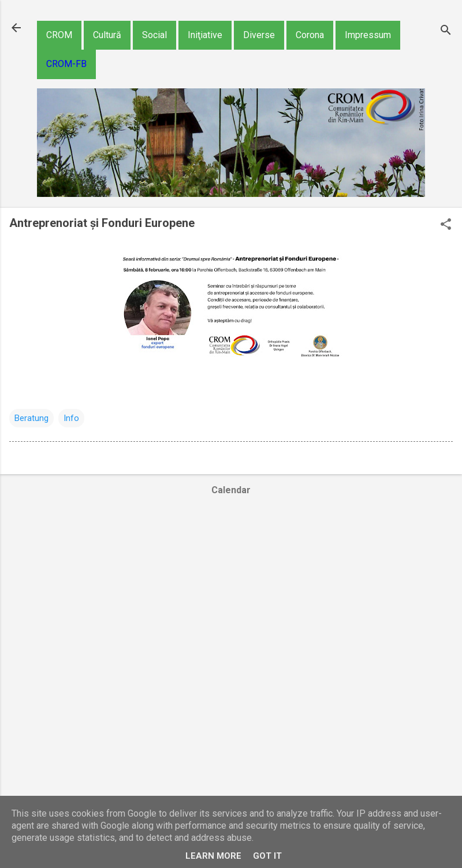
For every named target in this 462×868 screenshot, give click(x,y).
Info (71, 418)
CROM (59, 35)
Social (154, 35)
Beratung (31, 418)
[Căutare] (446, 31)
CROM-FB (66, 64)
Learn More (213, 856)
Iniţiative (205, 35)
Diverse (259, 35)
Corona (310, 35)
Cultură (107, 35)
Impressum (368, 35)
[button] (446, 225)
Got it (267, 856)
